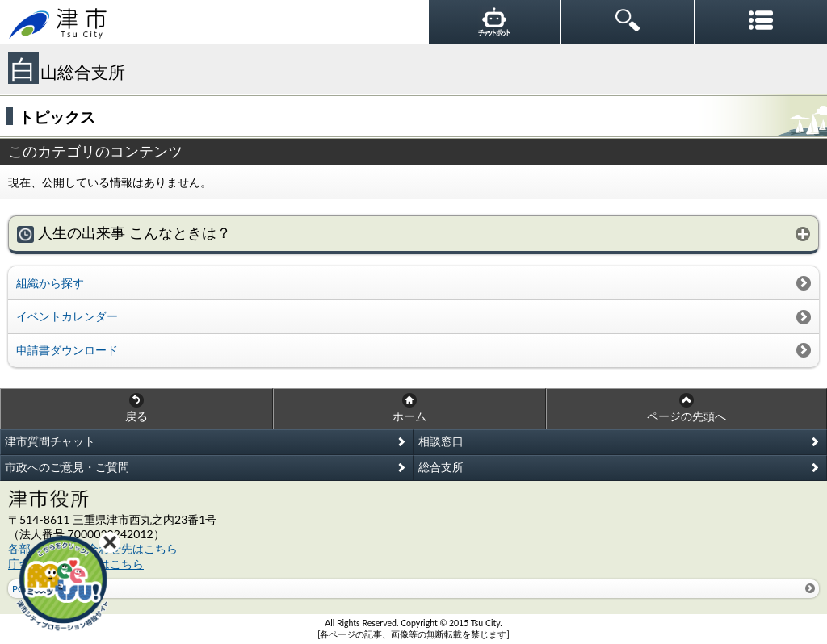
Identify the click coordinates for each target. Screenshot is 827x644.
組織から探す (50, 283)
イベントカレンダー (67, 316)
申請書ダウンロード (67, 350)
